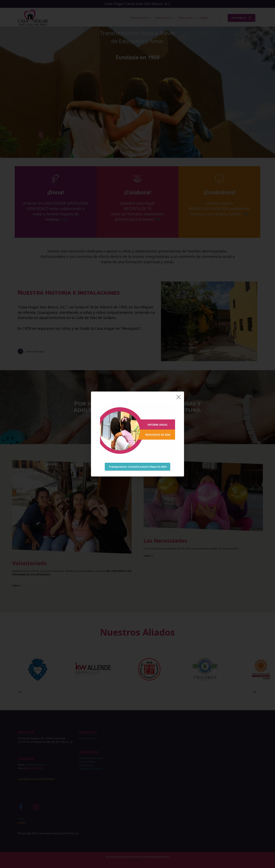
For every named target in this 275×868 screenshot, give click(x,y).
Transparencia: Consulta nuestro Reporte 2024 (138, 467)
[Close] (179, 397)
